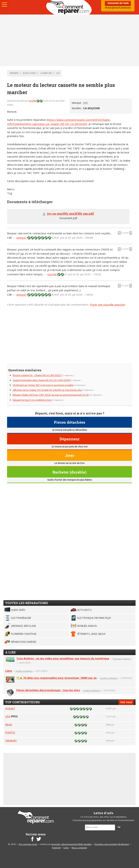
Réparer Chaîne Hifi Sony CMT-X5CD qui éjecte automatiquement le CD (51, 395)
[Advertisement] (69, 40)
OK (119, 827)
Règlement (123, 844)
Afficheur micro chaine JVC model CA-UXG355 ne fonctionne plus (47, 390)
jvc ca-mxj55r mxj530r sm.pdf (70, 214)
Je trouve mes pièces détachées (69, 430)
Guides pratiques (24, 671)
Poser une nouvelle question (108, 305)
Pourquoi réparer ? (122, 659)
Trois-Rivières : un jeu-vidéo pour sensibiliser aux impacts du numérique (63, 658)
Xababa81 (11, 740)
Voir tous (126, 702)
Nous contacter (79, 848)
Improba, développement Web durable (71, 844)
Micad (9, 724)
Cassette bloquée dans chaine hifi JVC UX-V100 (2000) (42, 380)
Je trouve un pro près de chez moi (69, 447)
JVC (86, 103)
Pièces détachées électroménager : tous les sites (48, 690)
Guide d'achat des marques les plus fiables (69, 480)
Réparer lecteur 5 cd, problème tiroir (32, 400)
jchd (8, 716)
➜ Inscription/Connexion (118, 8)
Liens (9, 671)
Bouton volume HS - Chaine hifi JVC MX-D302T (37, 376)
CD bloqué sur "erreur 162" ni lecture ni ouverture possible (43, 385)
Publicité (56, 848)
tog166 (33, 101)
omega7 (22, 238)
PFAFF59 (10, 732)
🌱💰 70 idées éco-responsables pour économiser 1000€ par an (56, 678)
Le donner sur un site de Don (69, 463)
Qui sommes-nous (28, 844)
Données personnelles (106, 844)
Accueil (69, 7)
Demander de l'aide (118, 3)
